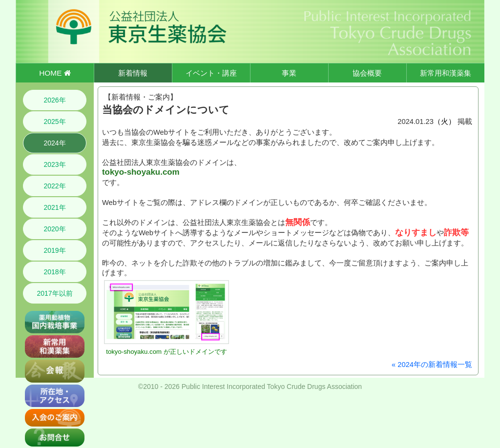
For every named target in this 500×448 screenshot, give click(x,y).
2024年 (54, 143)
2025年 (54, 122)
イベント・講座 (211, 73)
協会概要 (367, 73)
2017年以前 (54, 293)
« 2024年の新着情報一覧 (432, 365)
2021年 (54, 207)
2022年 (54, 186)
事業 (289, 73)
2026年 (54, 100)
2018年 (54, 272)
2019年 (54, 250)
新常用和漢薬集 (446, 73)
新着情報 (133, 73)
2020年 (54, 229)
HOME (55, 73)
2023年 (54, 164)
